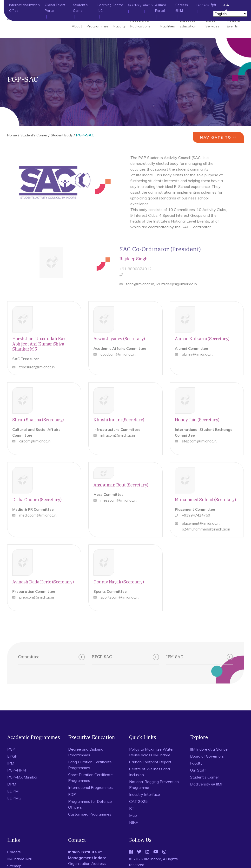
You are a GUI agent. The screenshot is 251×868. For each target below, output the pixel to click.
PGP (11, 749)
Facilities (168, 26)
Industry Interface (145, 794)
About (77, 26)
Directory (134, 5)
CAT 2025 (138, 801)
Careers (14, 852)
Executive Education (188, 23)
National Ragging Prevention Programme (154, 785)
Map (133, 815)
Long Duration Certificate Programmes (90, 765)
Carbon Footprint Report (150, 762)
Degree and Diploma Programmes (86, 752)
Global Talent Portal (55, 8)
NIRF (133, 822)
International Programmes (90, 787)
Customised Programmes (90, 814)
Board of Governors (207, 756)
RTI (132, 808)
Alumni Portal (160, 8)
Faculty (119, 26)
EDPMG (14, 798)
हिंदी (213, 5)
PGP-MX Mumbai (22, 777)
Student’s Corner (80, 8)
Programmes (98, 26)
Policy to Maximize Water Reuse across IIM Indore (151, 752)
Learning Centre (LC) (110, 8)
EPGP (12, 756)
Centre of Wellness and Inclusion (149, 772)
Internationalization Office (24, 8)
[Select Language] (230, 14)
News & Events (233, 23)
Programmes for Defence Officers (90, 804)
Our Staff (198, 770)
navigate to (219, 137)
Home (12, 135)
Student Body (62, 135)
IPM (11, 763)
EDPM (13, 791)
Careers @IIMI (182, 8)
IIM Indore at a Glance (209, 749)
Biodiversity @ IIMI (206, 784)
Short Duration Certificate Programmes (90, 778)
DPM (12, 784)
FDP (72, 794)
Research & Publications (140, 23)
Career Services (212, 23)
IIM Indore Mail (20, 859)
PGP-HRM (17, 770)
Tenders (202, 5)
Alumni (148, 5)
